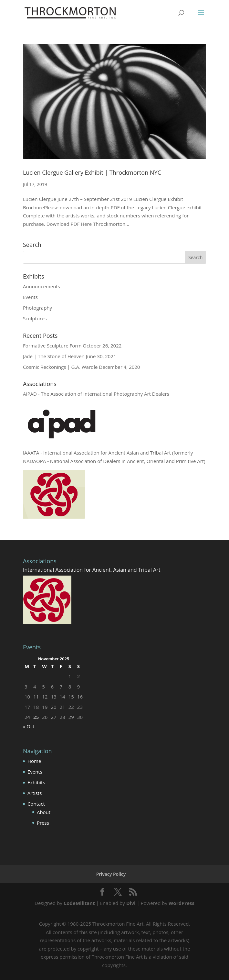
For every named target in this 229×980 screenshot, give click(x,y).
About (44, 812)
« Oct (29, 726)
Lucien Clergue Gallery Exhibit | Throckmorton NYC (92, 172)
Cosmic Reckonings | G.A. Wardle (60, 367)
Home (34, 761)
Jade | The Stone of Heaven (54, 356)
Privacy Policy (111, 874)
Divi (131, 903)
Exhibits (36, 782)
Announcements (42, 286)
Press (43, 823)
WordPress (182, 903)
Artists (35, 793)
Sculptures (35, 318)
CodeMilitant (79, 903)
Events (30, 297)
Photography (37, 308)
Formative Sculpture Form (52, 346)
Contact (36, 804)
